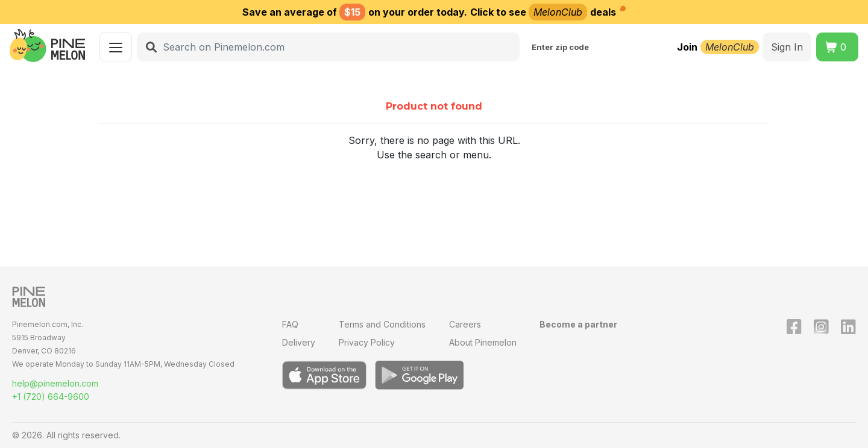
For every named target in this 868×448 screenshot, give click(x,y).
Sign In (787, 47)
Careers (465, 324)
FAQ (290, 324)
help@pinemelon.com (55, 383)
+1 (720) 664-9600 (51, 397)
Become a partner (578, 324)
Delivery (299, 342)
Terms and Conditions (382, 324)
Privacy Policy (367, 342)
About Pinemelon (483, 342)
